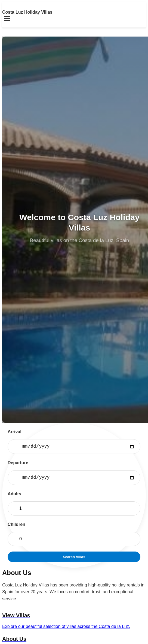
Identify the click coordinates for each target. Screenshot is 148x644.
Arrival (15, 432)
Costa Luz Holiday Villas (27, 12)
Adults (14, 494)
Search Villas (74, 557)
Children (16, 524)
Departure (18, 463)
